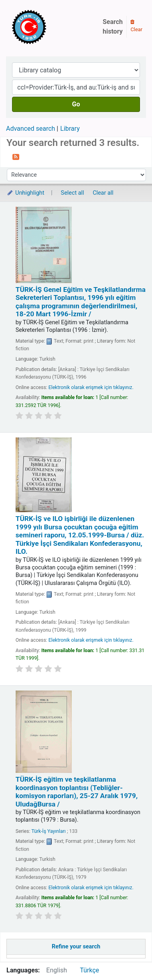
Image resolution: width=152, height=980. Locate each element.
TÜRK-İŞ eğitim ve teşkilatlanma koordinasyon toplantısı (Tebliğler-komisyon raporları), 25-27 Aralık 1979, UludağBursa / (77, 791)
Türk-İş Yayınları (49, 831)
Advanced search (30, 129)
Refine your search (76, 947)
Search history (113, 27)
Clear (136, 26)
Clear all (103, 193)
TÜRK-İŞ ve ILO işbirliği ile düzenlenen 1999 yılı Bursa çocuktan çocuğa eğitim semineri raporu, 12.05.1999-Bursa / (80, 535)
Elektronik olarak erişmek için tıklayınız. (91, 387)
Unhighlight (25, 193)
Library (70, 129)
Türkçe (89, 970)
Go (76, 104)
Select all (73, 193)
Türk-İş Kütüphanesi (52, 27)
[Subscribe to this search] (16, 156)
